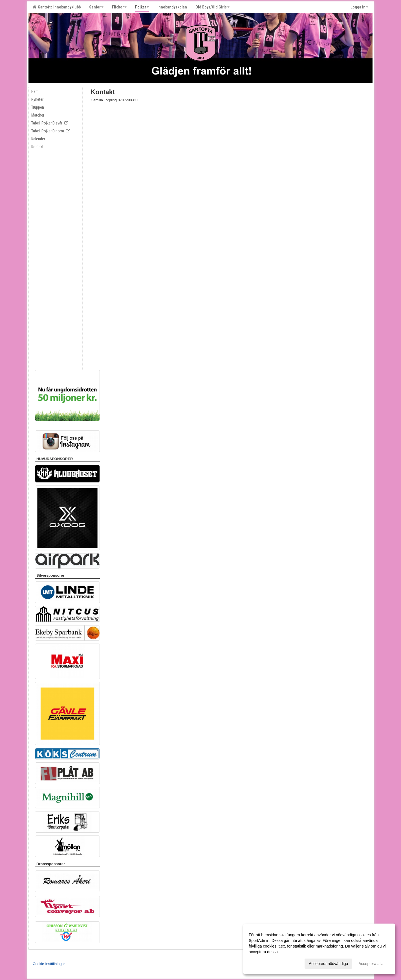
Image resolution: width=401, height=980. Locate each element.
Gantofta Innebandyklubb (57, 7)
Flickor (119, 7)
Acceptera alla (371, 964)
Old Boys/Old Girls (212, 7)
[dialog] (319, 949)
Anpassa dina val (264, 963)
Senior (96, 7)
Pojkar (142, 7)
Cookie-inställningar (49, 964)
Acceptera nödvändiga (328, 964)
